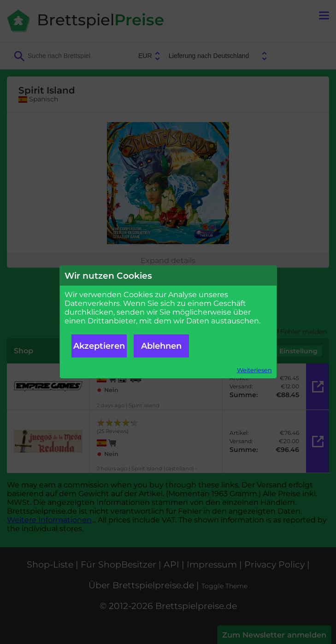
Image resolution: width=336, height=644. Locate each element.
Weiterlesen (254, 370)
